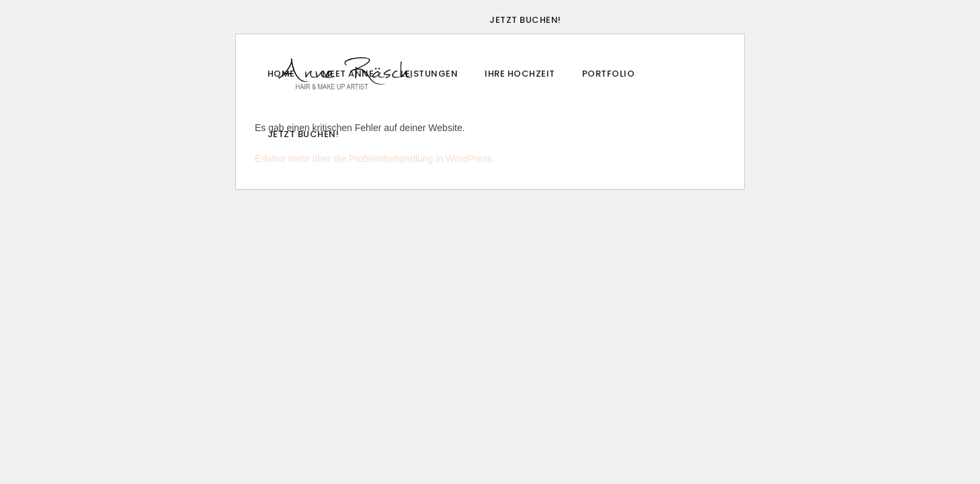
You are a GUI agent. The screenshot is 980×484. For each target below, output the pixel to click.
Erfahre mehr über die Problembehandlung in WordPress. (375, 159)
